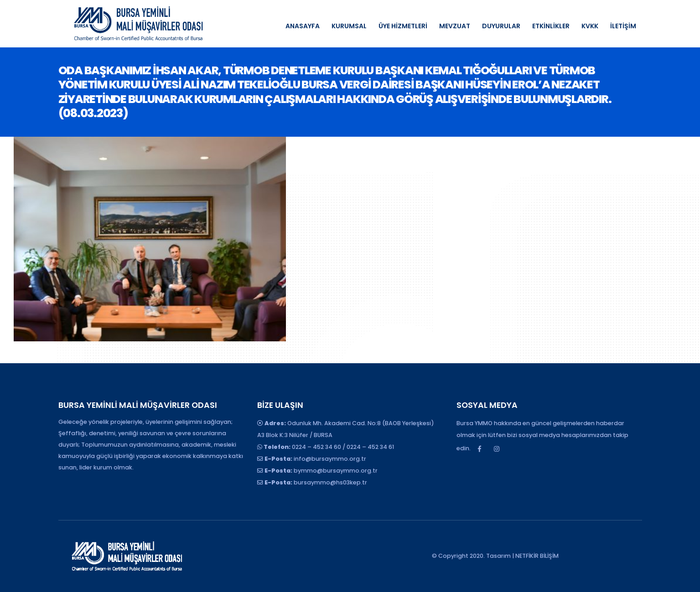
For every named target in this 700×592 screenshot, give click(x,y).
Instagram (497, 449)
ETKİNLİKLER (551, 26)
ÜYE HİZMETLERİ (403, 26)
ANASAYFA (303, 26)
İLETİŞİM (623, 26)
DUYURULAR (501, 26)
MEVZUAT (455, 26)
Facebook (480, 449)
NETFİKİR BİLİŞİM (537, 556)
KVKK (590, 26)
